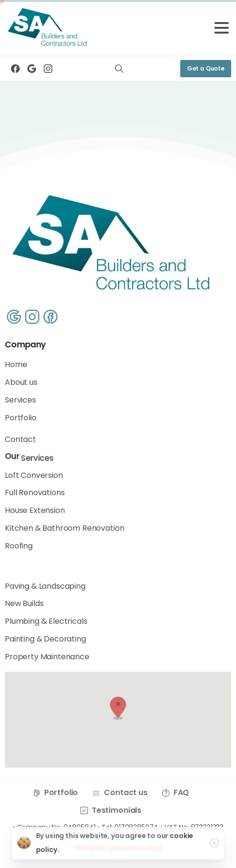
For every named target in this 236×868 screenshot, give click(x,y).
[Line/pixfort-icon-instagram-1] (33, 316)
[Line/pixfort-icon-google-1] (14, 316)
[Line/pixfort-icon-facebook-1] (51, 316)
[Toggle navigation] (222, 28)
